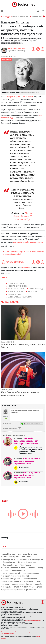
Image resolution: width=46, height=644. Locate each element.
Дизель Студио (14, 294)
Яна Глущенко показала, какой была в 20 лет (23, 346)
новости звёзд (36, 289)
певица (6, 584)
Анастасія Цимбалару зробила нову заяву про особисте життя (27, 441)
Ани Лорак (27, 557)
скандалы (7, 587)
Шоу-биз (32, 568)
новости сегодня (15, 291)
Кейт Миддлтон (37, 560)
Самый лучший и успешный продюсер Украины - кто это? (27, 461)
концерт (6, 576)
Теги (4, 547)
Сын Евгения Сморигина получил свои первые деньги (20, 393)
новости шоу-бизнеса (18, 286)
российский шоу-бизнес (22, 584)
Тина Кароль (26, 565)
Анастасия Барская (17, 49)
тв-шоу (25, 587)
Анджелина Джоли (11, 557)
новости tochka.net (17, 283)
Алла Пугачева (9, 554)
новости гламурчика (11, 579)
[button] (38, 11)
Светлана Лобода (10, 565)
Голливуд (23, 560)
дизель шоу (33, 291)
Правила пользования (8, 632)
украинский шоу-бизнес (13, 590)
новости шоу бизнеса (12, 581)
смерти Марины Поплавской (20, 97)
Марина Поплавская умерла (20, 297)
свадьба (38, 584)
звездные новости (16, 289)
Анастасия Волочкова (28, 554)
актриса (6, 570)
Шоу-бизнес (7, 60)
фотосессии (31, 590)
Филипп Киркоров (10, 568)
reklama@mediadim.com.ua (33, 621)
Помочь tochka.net (21, 17)
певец (39, 581)
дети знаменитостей (11, 573)
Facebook (26, 267)
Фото (23, 568)
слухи (16, 587)
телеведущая (36, 587)
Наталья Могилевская (28, 562)
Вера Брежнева (9, 560)
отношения (28, 581)
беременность (19, 570)
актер (41, 568)
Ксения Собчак (9, 562)
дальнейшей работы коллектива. (28, 242)
